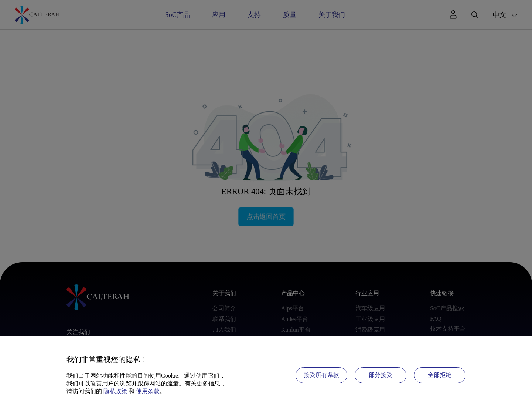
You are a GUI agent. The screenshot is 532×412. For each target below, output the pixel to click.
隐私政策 (115, 391)
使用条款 (148, 391)
